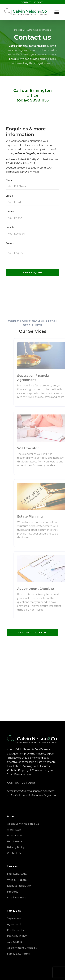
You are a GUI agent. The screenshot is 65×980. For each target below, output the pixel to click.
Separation (14, 918)
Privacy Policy (16, 847)
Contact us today (32, 633)
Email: (9, 196)
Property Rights (17, 936)
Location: (11, 227)
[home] (26, 12)
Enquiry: (10, 243)
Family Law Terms (18, 954)
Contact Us (14, 853)
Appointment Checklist (22, 948)
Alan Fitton (14, 830)
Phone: (10, 212)
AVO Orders (14, 942)
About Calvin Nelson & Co (23, 824)
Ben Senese (15, 841)
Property (13, 892)
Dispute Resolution (19, 886)
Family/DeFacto (17, 874)
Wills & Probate (17, 880)
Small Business (17, 898)
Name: (9, 180)
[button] (57, 12)
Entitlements (15, 930)
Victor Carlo (14, 836)
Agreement (14, 924)
